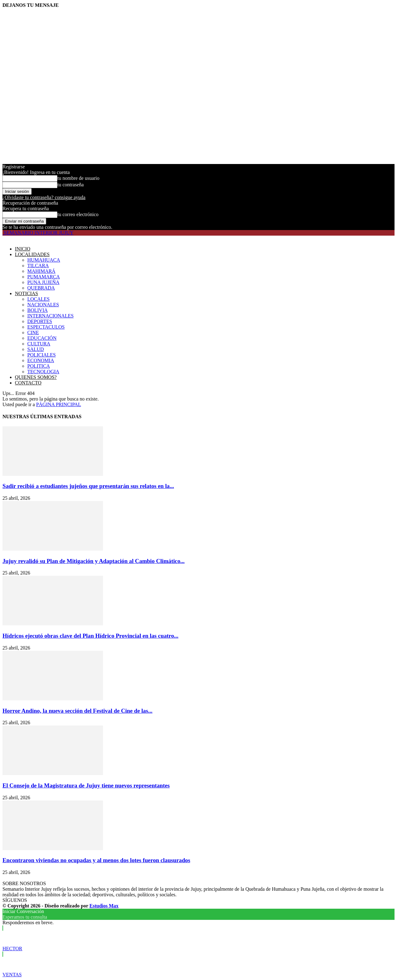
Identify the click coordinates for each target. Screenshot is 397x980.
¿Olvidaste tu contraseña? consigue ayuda (44, 197)
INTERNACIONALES (50, 316)
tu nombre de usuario (78, 178)
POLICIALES (42, 355)
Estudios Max (104, 906)
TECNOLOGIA (43, 372)
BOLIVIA (38, 310)
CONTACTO (28, 383)
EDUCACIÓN (42, 338)
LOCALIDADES (32, 254)
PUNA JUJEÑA (43, 282)
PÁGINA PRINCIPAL (58, 404)
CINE (33, 333)
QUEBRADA (41, 288)
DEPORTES (40, 321)
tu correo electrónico (78, 214)
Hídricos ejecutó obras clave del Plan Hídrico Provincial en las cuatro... (90, 636)
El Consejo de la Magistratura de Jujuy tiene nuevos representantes (86, 785)
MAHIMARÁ (41, 271)
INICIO (23, 249)
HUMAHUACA (44, 260)
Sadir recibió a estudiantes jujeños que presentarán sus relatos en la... (88, 486)
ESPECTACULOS (46, 327)
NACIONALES (43, 305)
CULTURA (39, 344)
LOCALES (38, 299)
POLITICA (39, 366)
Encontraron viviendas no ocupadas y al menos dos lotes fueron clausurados (96, 860)
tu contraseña (71, 185)
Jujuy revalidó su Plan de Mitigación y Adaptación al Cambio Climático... (94, 561)
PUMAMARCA (44, 277)
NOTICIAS (27, 293)
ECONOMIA (41, 360)
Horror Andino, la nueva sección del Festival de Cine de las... (78, 711)
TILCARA (38, 266)
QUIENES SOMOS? (36, 377)
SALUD (36, 349)
